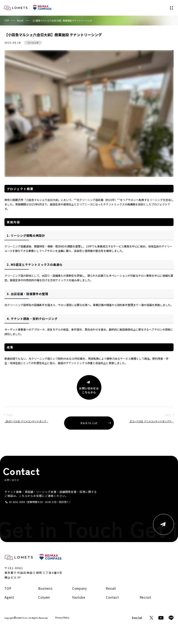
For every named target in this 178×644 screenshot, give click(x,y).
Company (80, 588)
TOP (7, 20)
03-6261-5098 (17, 502)
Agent (9, 597)
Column (44, 597)
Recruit (146, 597)
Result (20, 20)
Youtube (79, 597)
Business (45, 588)
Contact (112, 597)
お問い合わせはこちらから (89, 390)
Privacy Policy (62, 618)
